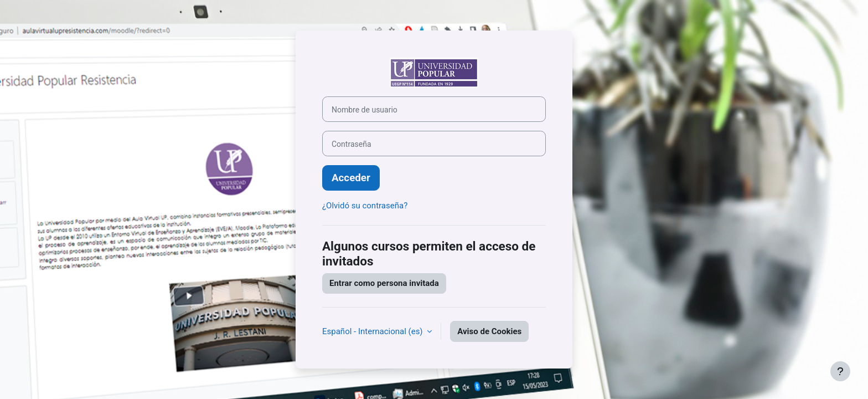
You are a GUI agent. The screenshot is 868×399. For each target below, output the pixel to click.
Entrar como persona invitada (384, 283)
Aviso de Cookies (489, 331)
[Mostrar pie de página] (840, 371)
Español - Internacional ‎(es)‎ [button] (373, 331)
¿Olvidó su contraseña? (365, 206)
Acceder (351, 178)
